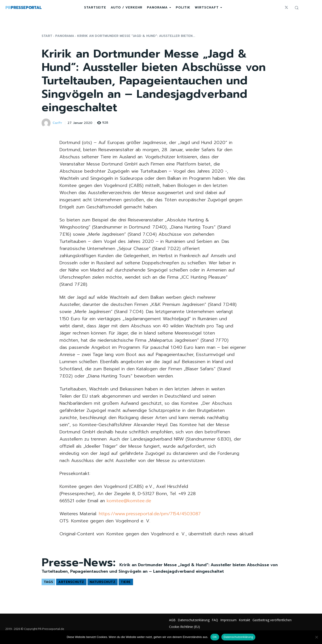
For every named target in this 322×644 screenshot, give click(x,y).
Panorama (65, 36)
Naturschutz (103, 582)
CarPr (57, 123)
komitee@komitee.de (129, 501)
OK (215, 637)
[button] (297, 8)
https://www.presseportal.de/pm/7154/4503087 (150, 514)
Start (47, 36)
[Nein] (316, 637)
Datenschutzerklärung (238, 637)
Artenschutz (71, 582)
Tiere (126, 582)
